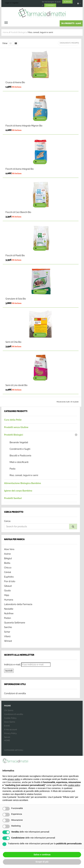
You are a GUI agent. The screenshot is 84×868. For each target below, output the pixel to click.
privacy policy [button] (14, 779)
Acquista (41, 75)
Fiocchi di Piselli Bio (15, 255)
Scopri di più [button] (42, 862)
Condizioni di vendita (15, 693)
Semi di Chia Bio (13, 342)
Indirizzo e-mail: (12, 665)
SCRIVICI (67, 2)
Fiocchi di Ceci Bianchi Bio (18, 212)
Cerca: (7, 521)
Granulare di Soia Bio (16, 299)
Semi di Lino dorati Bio (16, 385)
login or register (12, 3)
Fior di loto (10, 581)
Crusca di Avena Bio (15, 82)
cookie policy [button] (74, 785)
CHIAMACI (50, 5)
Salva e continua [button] (42, 855)
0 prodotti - (71, 23)
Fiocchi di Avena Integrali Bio (20, 169)
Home (6, 32)
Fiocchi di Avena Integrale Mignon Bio (24, 126)
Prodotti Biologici (18, 32)
